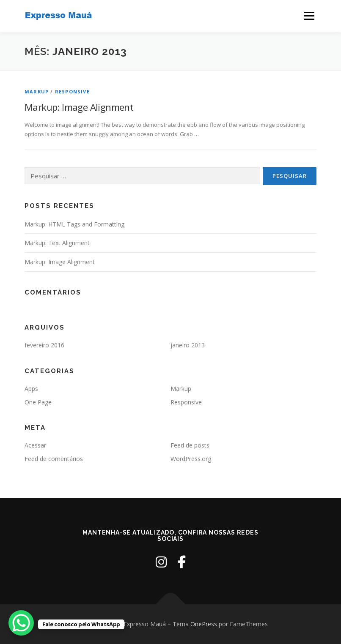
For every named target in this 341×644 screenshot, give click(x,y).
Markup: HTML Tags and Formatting (74, 224)
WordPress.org (191, 459)
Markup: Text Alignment (57, 243)
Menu (309, 16)
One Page (38, 402)
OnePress (204, 624)
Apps (31, 389)
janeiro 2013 (188, 345)
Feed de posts (190, 445)
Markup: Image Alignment (79, 107)
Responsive (72, 91)
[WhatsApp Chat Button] (21, 623)
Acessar (35, 445)
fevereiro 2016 (44, 345)
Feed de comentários (54, 459)
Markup (37, 91)
